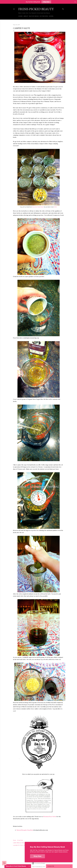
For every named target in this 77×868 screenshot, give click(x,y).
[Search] (63, 9)
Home (20, 16)
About (26, 16)
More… (52, 16)
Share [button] (14, 840)
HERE (55, 207)
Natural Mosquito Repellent (25, 830)
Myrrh (22, 845)
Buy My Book (34, 16)
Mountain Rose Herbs (50, 817)
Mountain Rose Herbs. (38, 207)
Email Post (20, 840)
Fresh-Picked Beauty (36, 9)
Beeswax (19, 843)
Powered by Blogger (39, 863)
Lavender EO (16, 845)
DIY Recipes (44, 16)
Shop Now (46, 2)
